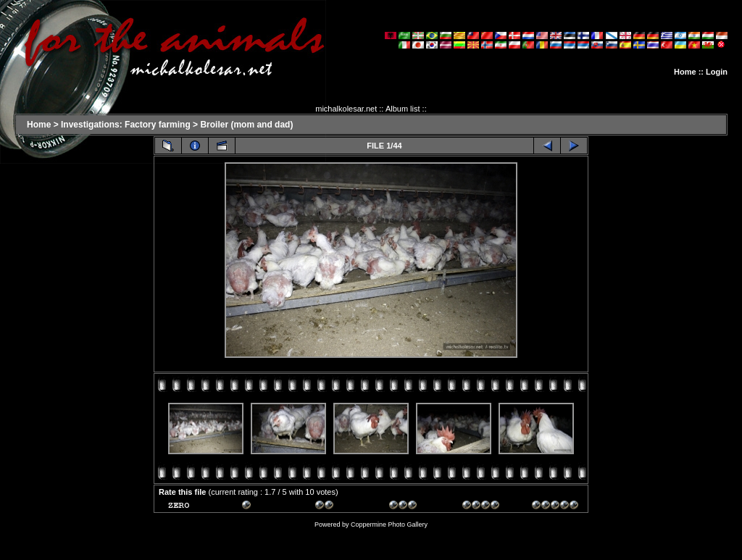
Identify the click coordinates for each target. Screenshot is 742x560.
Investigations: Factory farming (126, 125)
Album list (403, 109)
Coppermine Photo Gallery (389, 525)
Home (685, 72)
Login (717, 72)
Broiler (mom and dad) (246, 125)
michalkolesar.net (346, 109)
